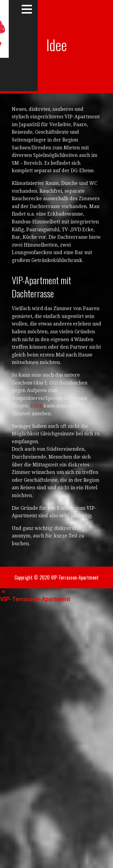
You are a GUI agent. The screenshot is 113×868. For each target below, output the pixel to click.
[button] (29, 9)
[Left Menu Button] (3, 592)
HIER (36, 406)
